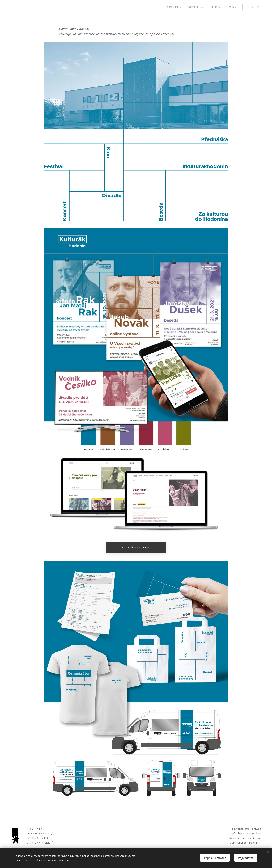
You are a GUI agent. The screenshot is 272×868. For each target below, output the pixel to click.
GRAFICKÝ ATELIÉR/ (40, 843)
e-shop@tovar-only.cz (246, 829)
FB (46, 838)
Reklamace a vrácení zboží (245, 838)
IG (40, 838)
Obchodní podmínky (249, 843)
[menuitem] (175, 7)
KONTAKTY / (35, 829)
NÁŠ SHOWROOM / (40, 833)
